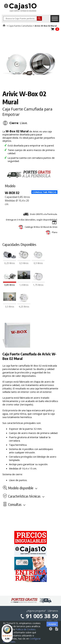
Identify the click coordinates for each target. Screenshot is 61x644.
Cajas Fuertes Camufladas (20, 26)
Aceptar (52, 624)
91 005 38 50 (42, 616)
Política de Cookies (25, 629)
